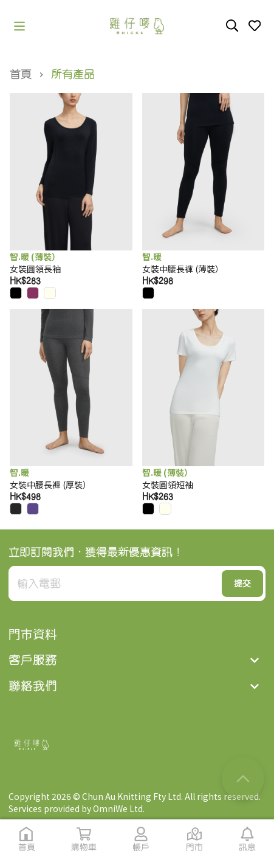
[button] (19, 26)
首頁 (21, 74)
